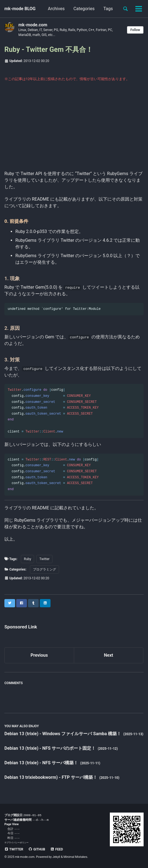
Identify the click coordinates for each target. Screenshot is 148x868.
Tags (108, 9)
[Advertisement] (74, 129)
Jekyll (56, 857)
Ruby (27, 559)
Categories (84, 9)
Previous (39, 655)
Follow (135, 30)
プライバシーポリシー (18, 842)
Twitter (44, 559)
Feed (57, 849)
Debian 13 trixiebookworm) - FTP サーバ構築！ (51, 777)
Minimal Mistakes (75, 857)
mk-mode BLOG (20, 9)
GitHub (37, 849)
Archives (56, 9)
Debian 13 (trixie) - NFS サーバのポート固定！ (51, 748)
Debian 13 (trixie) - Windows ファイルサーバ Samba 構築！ (63, 734)
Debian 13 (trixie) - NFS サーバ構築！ (42, 763)
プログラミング (44, 569)
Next (109, 655)
